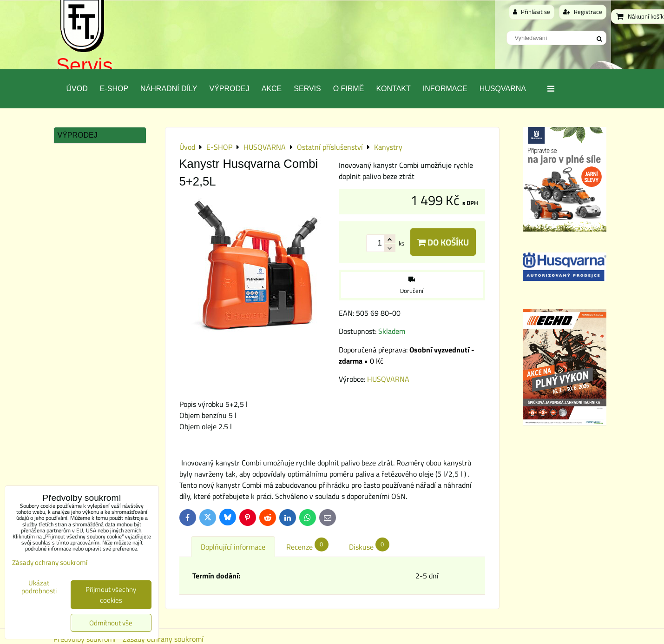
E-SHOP (114, 89)
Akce (272, 89)
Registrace (583, 12)
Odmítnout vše (111, 623)
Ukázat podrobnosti (39, 587)
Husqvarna (503, 89)
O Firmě (349, 89)
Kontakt (393, 89)
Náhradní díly (169, 89)
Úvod (77, 89)
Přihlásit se (532, 12)
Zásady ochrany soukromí (50, 562)
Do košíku (443, 242)
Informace (445, 89)
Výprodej (229, 89)
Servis (85, 65)
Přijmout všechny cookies (111, 595)
